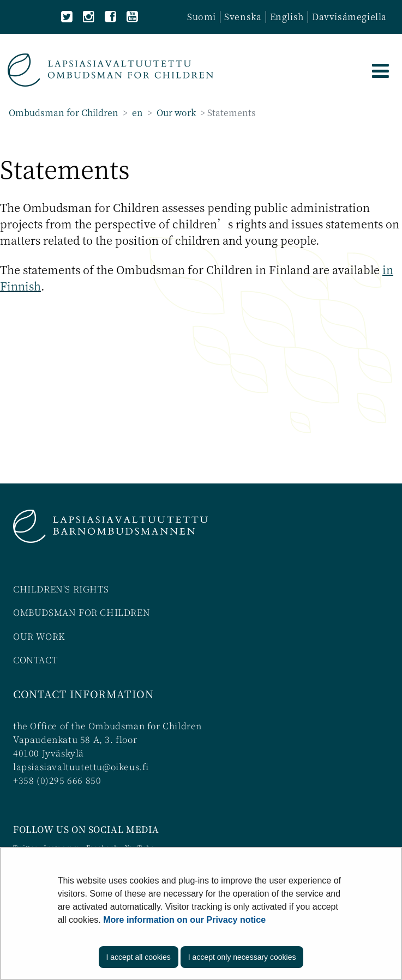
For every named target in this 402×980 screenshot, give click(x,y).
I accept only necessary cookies (242, 957)
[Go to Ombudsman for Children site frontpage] (110, 70)
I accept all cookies (139, 957)
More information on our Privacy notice (184, 920)
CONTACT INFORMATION (83, 694)
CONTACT (35, 660)
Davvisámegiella (349, 17)
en (136, 113)
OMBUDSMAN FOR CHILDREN (82, 612)
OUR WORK (39, 636)
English (287, 17)
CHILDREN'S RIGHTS (61, 589)
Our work (175, 113)
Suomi (202, 17)
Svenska (243, 17)
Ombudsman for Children (64, 113)
